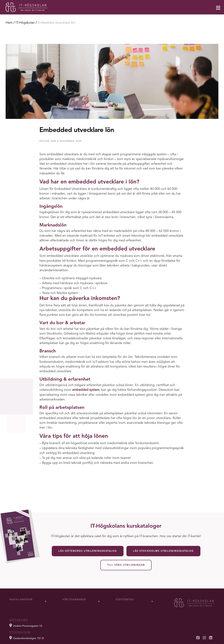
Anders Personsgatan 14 (26, 625)
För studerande (74, 600)
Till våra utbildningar (126, 565)
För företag (125, 600)
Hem (9, 23)
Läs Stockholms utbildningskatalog (163, 551)
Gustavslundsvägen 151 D (27, 638)
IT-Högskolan (25, 23)
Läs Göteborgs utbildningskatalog (88, 551)
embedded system (86, 390)
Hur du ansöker (21, 600)
